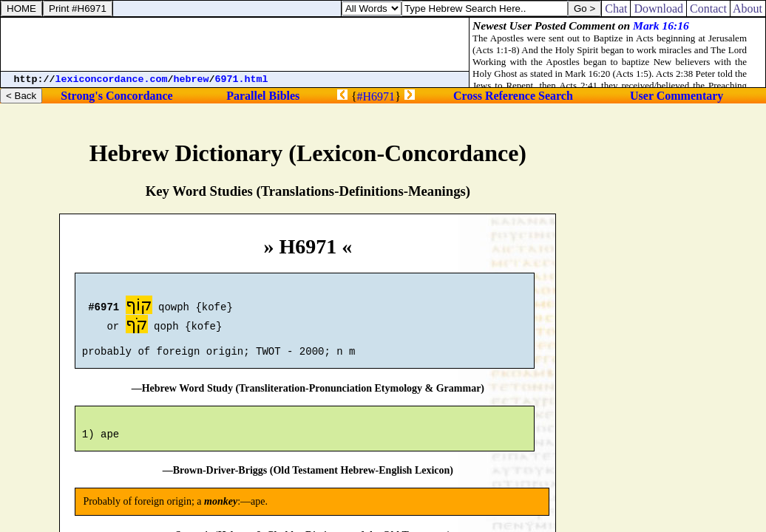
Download (658, 8)
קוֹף (139, 307)
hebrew (191, 79)
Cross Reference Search (513, 96)
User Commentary (677, 96)
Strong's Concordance (116, 96)
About (748, 8)
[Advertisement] (235, 44)
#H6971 (376, 96)
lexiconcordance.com (112, 79)
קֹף (137, 326)
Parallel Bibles (263, 96)
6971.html (242, 79)
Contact (708, 8)
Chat (616, 8)
